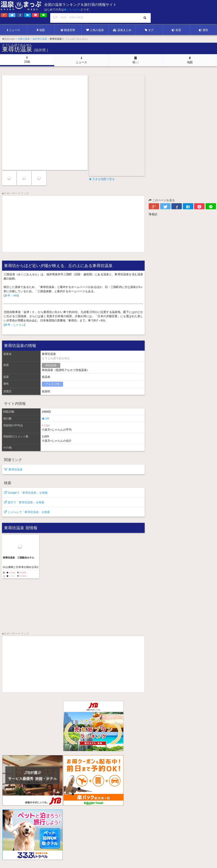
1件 (46, 418)
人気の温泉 (95, 30)
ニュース (14, 30)
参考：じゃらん (14, 325)
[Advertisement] (135, 12)
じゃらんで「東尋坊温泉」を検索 (27, 512)
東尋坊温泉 (13, 469)
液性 (204, 30)
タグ (149, 30)
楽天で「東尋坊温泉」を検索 (24, 502)
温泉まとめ (122, 30)
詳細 (27, 60)
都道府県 (68, 30)
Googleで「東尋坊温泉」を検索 (26, 493)
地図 (41, 30)
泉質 (176, 30)
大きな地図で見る (102, 179)
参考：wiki (11, 295)
